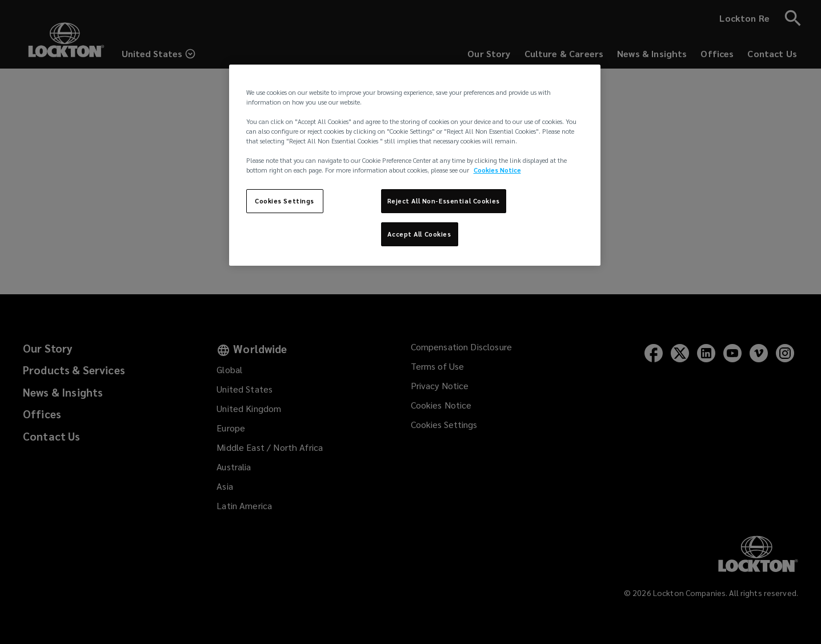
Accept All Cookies (419, 234)
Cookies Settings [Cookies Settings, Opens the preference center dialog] (285, 201)
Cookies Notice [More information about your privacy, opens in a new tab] (497, 170)
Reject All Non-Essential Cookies (444, 201)
